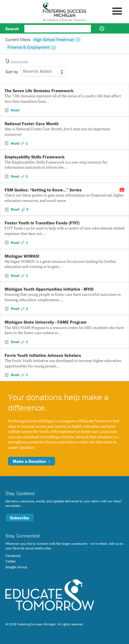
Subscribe (20, 518)
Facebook (13, 556)
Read (15, 110)
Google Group (16, 567)
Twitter (11, 561)
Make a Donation (32, 461)
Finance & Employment (29, 47)
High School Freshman (54, 39)
